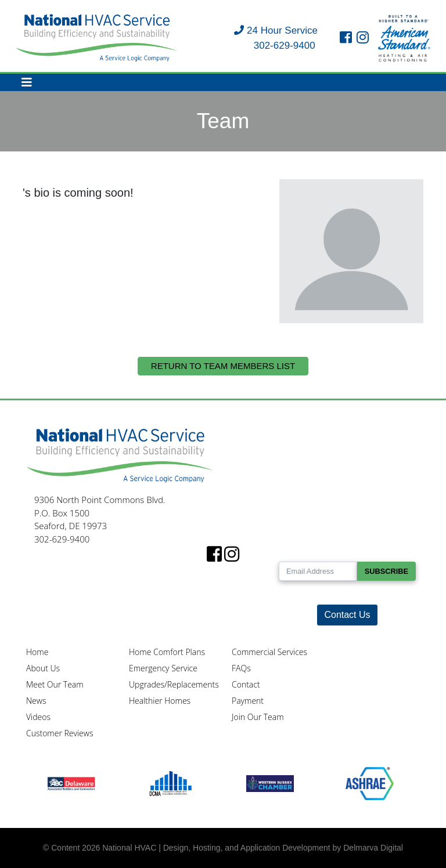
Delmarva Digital (373, 848)
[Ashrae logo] (370, 783)
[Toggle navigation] (27, 82)
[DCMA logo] (170, 783)
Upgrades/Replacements (174, 684)
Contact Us (347, 615)
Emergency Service (163, 668)
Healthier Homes (160, 701)
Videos (38, 717)
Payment (248, 701)
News (36, 701)
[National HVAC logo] (97, 37)
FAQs (241, 668)
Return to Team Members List (223, 366)
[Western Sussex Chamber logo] (270, 783)
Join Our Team (258, 717)
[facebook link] (346, 38)
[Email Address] (318, 571)
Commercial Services (269, 652)
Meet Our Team (55, 684)
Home (37, 652)
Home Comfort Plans (167, 652)
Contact (246, 684)
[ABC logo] (71, 783)
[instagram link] (363, 38)
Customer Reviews (60, 733)
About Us (43, 668)
